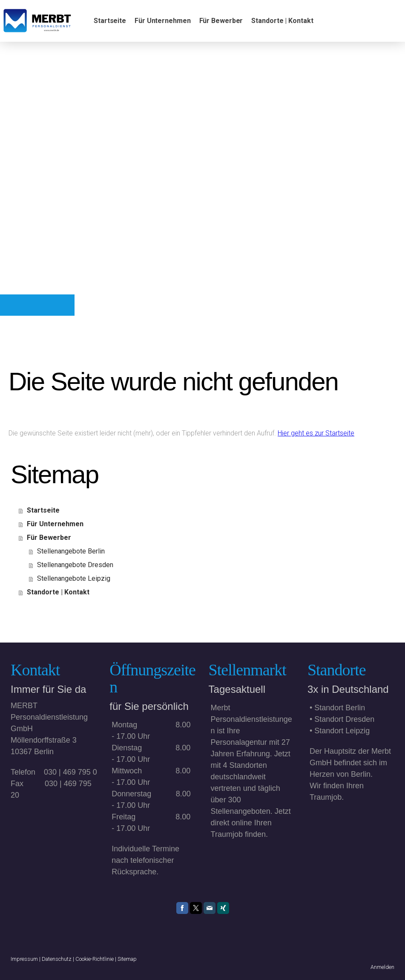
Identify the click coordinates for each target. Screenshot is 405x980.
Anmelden (382, 967)
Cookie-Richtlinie (95, 959)
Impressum (24, 959)
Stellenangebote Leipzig (74, 578)
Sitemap (127, 959)
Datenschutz (57, 959)
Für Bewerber (221, 21)
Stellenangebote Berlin (71, 551)
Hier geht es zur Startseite (316, 433)
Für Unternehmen (163, 21)
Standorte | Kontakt (282, 21)
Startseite (110, 21)
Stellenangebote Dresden (75, 565)
